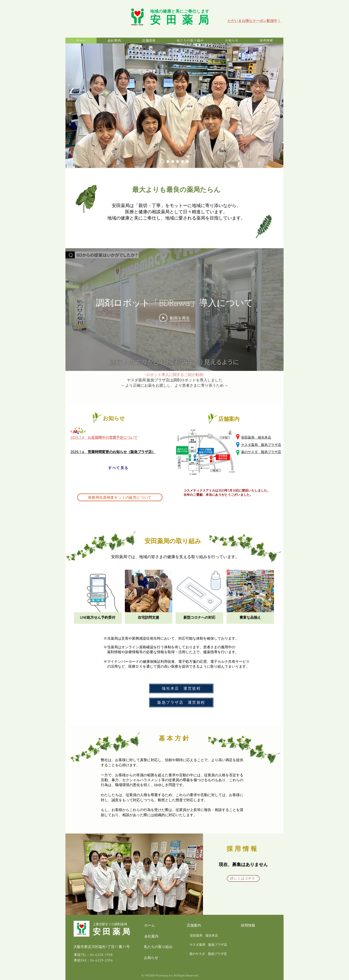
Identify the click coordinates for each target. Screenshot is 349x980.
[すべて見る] (118, 468)
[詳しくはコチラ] (243, 878)
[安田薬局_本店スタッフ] (168, 161)
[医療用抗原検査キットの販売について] (120, 497)
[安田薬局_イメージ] (178, 161)
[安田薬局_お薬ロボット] (187, 161)
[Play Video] (174, 318)
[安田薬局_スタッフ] (183, 161)
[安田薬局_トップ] (162, 162)
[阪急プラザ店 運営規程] (181, 702)
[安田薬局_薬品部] (173, 161)
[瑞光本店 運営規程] (181, 688)
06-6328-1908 (101, 955)
